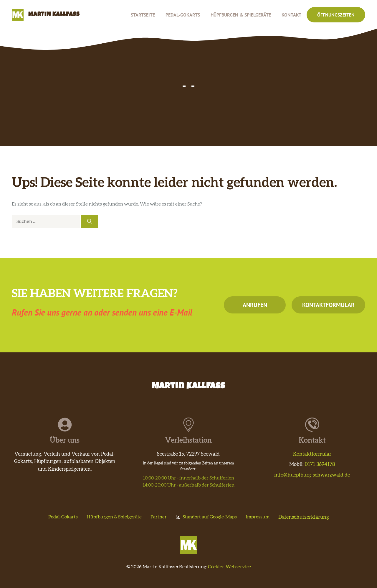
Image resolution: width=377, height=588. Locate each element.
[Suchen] (90, 221)
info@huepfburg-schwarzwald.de (312, 475)
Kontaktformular (328, 305)
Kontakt (291, 15)
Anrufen (255, 305)
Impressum (258, 517)
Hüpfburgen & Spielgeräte (241, 15)
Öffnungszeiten (336, 15)
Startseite (143, 15)
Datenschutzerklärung (304, 517)
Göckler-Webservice (229, 567)
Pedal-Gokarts (183, 15)
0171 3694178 (320, 464)
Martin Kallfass (54, 15)
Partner (159, 517)
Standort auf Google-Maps (210, 517)
